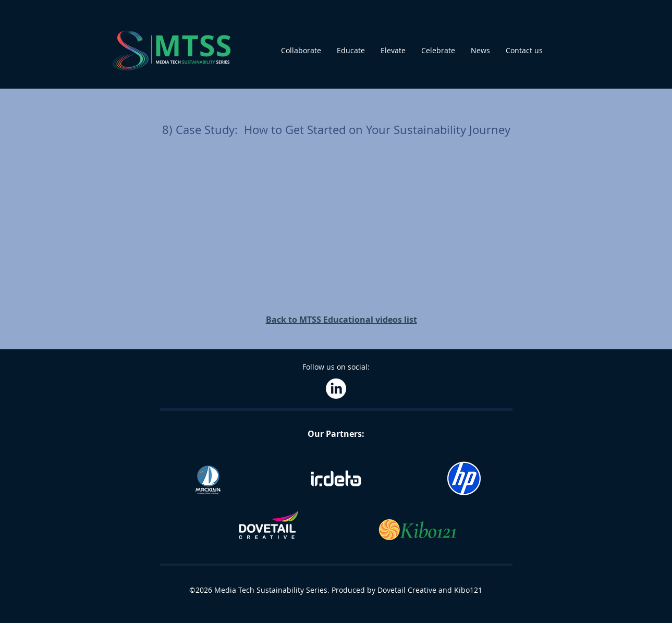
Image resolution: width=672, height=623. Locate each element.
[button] (301, 51)
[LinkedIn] (336, 389)
